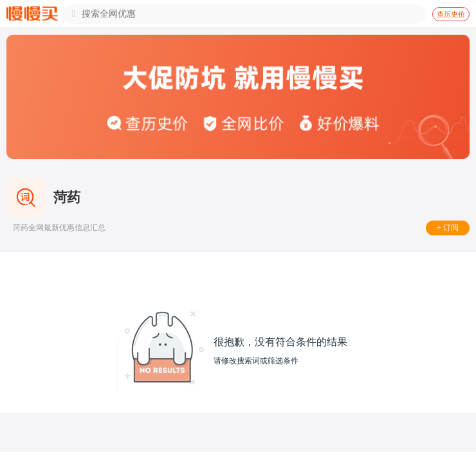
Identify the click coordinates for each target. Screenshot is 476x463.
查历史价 (451, 14)
